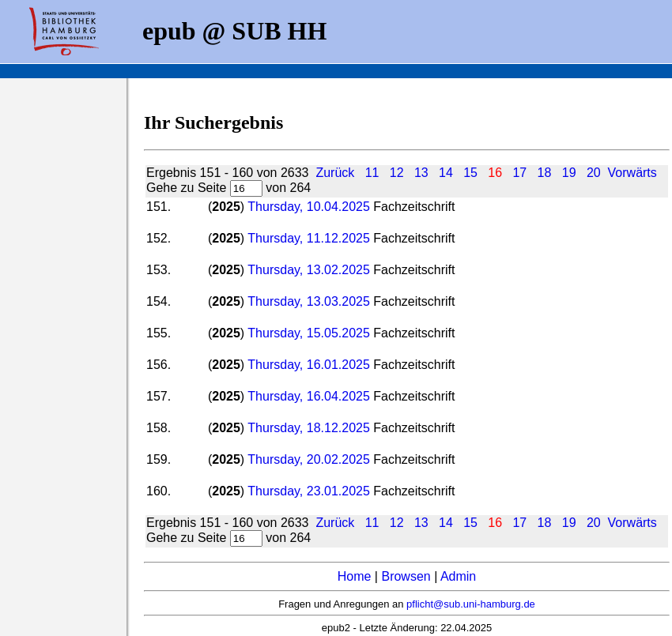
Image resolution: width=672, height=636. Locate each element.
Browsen (406, 576)
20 (594, 173)
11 (372, 173)
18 (545, 173)
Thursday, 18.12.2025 (308, 428)
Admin (458, 576)
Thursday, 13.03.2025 (308, 301)
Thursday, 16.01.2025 (310, 365)
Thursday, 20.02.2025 (308, 459)
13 (421, 173)
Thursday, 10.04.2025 (308, 207)
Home (355, 576)
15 (470, 173)
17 (519, 173)
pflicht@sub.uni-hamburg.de (471, 604)
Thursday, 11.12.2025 (310, 238)
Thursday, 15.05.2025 (308, 333)
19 (569, 173)
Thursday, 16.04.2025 (308, 396)
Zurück (335, 173)
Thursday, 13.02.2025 (308, 270)
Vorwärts (632, 173)
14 (446, 173)
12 (397, 173)
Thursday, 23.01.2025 (310, 491)
